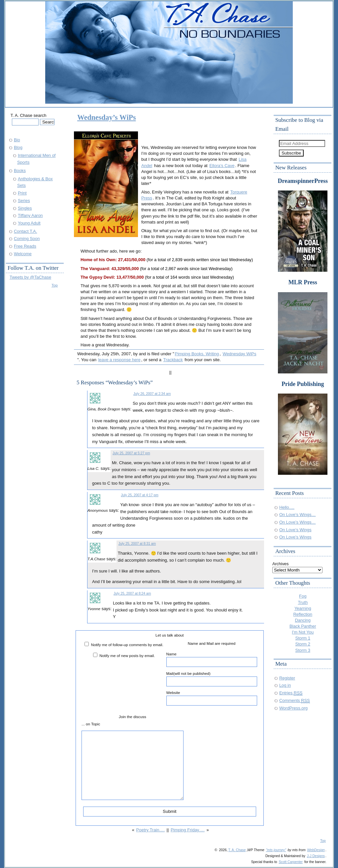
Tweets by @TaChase (30, 277)
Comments (295, 700)
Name (212, 659)
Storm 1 (303, 638)
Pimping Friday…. (188, 830)
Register (287, 678)
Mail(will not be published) (212, 679)
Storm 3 (303, 650)
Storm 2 (303, 644)
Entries (291, 693)
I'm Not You (303, 632)
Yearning (303, 608)
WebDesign (316, 850)
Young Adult (29, 223)
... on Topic (91, 724)
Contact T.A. (25, 231)
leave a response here (119, 360)
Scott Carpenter (291, 862)
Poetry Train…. (151, 830)
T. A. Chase (237, 850)
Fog (303, 596)
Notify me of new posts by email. (127, 656)
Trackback (173, 360)
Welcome (23, 254)
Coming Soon (27, 239)
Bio (17, 140)
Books (20, 171)
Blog (18, 147)
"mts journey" (276, 850)
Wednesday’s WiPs (107, 117)
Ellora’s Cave (222, 166)
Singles (25, 208)
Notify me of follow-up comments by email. (127, 645)
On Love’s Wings (295, 530)
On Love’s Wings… (298, 515)
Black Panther (303, 626)
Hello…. (287, 507)
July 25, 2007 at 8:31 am (137, 544)
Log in (285, 685)
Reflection (303, 614)
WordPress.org (293, 708)
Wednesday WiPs (239, 354)
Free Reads (25, 246)
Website (212, 698)
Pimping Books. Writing (197, 354)
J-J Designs (316, 856)
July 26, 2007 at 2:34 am (152, 394)
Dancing (303, 620)
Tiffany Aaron (30, 215)
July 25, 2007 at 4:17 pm (139, 495)
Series (24, 201)
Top (55, 285)
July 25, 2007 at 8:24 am (132, 593)
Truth (303, 602)
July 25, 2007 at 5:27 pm (131, 453)
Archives (281, 564)
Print (22, 193)
